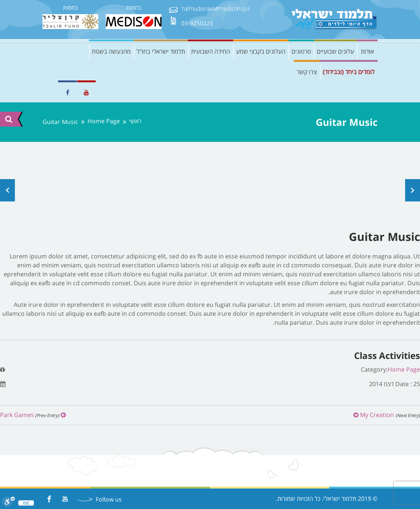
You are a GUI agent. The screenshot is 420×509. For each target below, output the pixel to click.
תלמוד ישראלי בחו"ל (161, 51)
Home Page (104, 121)
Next (413, 190)
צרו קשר (307, 72)
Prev (7, 190)
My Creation (387, 415)
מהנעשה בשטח (111, 51)
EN (48, 92)
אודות (367, 51)
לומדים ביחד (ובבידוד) (349, 72)
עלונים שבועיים (335, 51)
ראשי (135, 121)
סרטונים (301, 51)
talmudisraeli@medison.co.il (216, 9)
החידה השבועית (211, 51)
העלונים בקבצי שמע (261, 51)
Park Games (33, 415)
